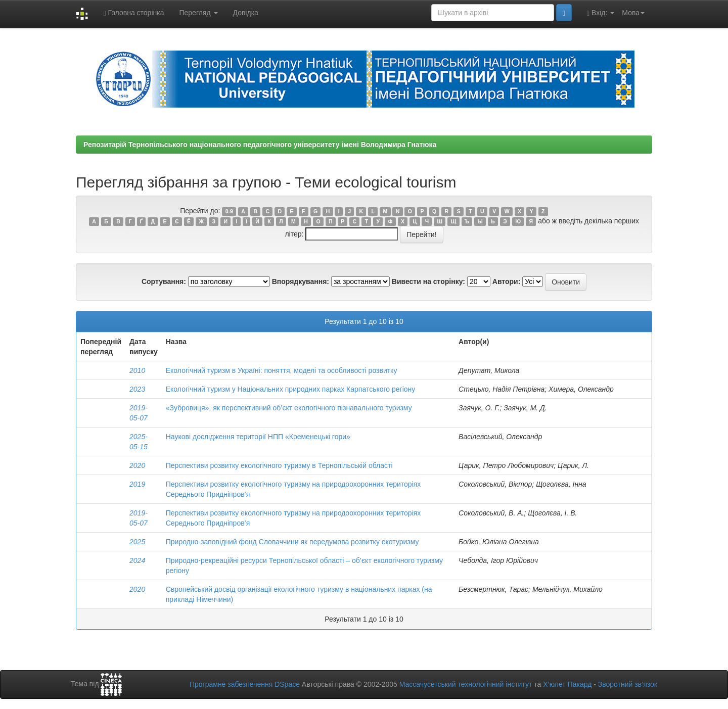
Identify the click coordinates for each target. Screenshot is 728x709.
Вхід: (601, 13)
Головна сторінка (133, 13)
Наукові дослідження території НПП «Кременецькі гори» (258, 437)
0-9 (229, 211)
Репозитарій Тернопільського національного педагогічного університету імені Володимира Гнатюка (260, 145)
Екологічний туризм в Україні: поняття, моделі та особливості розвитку (282, 370)
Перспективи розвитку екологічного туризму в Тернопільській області (279, 465)
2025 (137, 542)
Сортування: (164, 281)
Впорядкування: (301, 281)
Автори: (507, 281)
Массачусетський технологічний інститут (466, 684)
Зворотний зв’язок (628, 684)
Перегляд (198, 13)
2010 (137, 370)
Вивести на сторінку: (428, 281)
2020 (137, 465)
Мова (633, 13)
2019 (137, 484)
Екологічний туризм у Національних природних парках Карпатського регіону (291, 389)
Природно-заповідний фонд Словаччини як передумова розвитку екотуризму (292, 542)
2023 (137, 389)
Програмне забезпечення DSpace (245, 684)
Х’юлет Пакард (567, 684)
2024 (137, 560)
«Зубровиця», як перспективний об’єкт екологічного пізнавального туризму (289, 408)
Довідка (246, 13)
